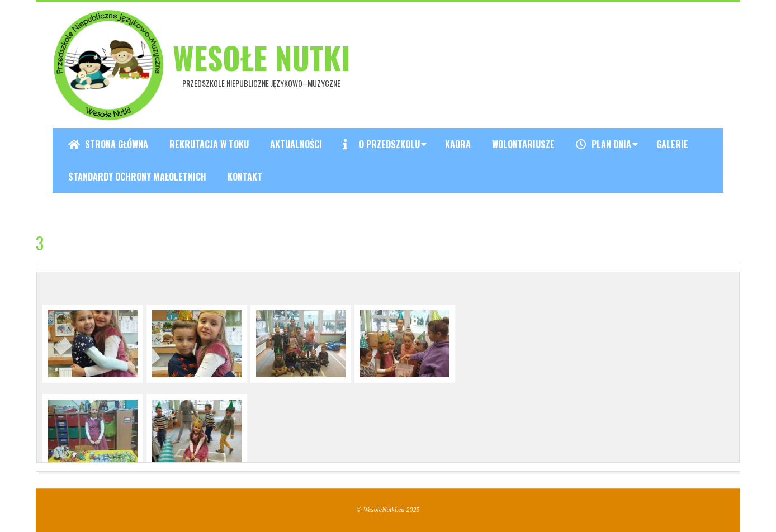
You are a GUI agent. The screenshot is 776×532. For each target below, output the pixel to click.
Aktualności (296, 144)
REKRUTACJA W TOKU (209, 144)
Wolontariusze (523, 144)
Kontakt (245, 177)
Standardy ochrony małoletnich (137, 177)
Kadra (458, 144)
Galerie (672, 144)
